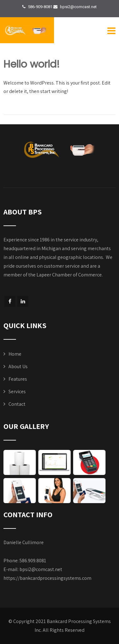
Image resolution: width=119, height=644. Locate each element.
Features (18, 379)
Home (15, 354)
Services (17, 392)
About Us (18, 366)
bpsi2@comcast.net (41, 569)
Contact (17, 404)
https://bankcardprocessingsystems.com (47, 578)
